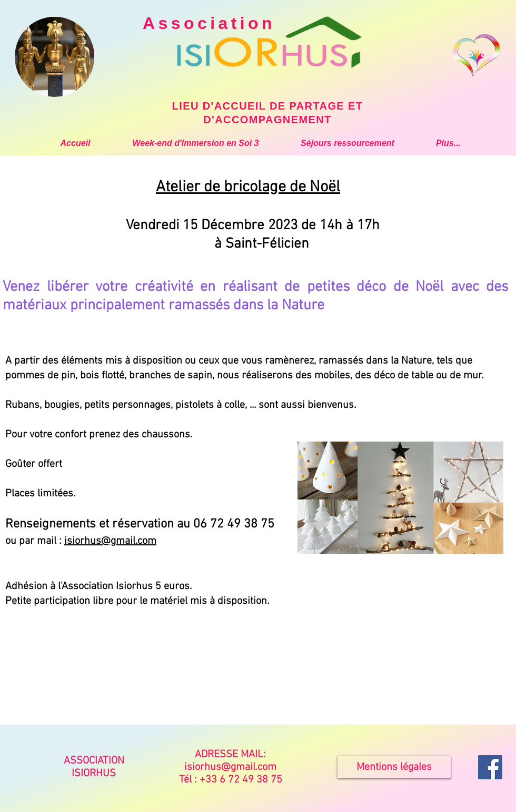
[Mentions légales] (394, 767)
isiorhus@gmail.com (110, 541)
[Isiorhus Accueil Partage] (490, 767)
